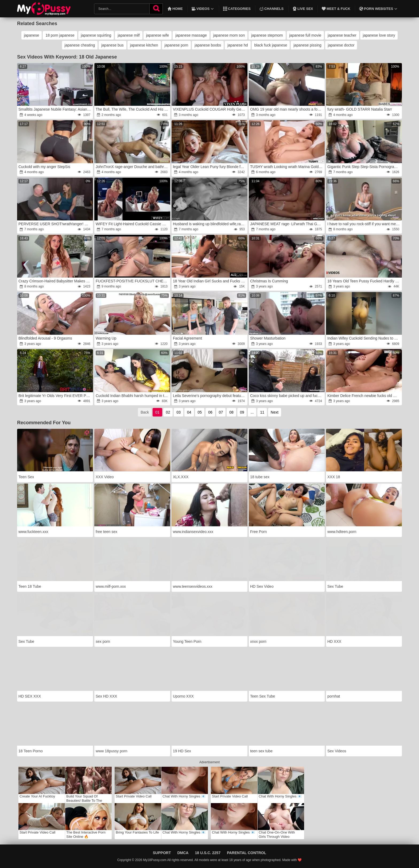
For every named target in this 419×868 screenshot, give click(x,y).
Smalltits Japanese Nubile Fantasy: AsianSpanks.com (55, 109)
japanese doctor (341, 45)
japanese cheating (80, 45)
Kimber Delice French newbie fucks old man (364, 396)
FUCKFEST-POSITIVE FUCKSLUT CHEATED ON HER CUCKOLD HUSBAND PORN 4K (133, 281)
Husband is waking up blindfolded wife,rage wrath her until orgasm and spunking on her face (210, 224)
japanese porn (176, 45)
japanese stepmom (267, 35)
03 (179, 412)
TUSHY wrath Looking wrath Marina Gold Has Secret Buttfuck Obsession (287, 167)
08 (231, 412)
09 (242, 412)
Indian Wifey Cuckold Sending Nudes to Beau (364, 338)
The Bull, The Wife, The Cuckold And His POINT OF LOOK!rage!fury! (133, 109)
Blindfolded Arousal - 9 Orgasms (45, 338)
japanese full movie (305, 35)
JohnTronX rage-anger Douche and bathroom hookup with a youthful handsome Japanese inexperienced (133, 167)
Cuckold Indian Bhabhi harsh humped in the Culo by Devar (133, 396)
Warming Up (106, 338)
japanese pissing (307, 45)
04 (189, 412)
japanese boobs (208, 45)
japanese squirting (96, 35)
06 (210, 412)
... (252, 412)
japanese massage (191, 35)
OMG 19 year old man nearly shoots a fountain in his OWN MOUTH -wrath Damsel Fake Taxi (287, 109)
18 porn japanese (60, 35)
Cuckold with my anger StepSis (44, 167)
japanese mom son (229, 35)
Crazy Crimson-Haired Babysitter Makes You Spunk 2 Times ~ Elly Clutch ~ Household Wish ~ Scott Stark (55, 281)
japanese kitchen (144, 45)
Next (275, 412)
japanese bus (112, 45)
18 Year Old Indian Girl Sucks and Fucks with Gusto (210, 281)
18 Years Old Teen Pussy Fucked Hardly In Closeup (364, 281)
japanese (32, 35)
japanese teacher (342, 35)
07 (221, 412)
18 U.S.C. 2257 (208, 853)
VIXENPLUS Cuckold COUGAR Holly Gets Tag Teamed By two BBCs (210, 109)
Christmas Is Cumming (269, 281)
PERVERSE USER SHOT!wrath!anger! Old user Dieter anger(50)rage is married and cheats (55, 224)
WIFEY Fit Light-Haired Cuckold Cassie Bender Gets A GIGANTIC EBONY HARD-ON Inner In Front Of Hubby (133, 224)
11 (262, 412)
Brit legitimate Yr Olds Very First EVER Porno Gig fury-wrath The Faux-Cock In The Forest (55, 396)
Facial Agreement (187, 338)
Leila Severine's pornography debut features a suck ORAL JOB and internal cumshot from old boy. (210, 396)
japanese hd (238, 45)
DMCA (183, 853)
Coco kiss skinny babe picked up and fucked (287, 396)
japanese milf (129, 35)
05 (200, 412)
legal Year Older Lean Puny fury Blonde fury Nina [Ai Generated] (210, 167)
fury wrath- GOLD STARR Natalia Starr (360, 109)
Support (162, 853)
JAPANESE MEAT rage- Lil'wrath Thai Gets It (287, 224)
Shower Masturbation (268, 338)
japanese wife (158, 35)
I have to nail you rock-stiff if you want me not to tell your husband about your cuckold (364, 224)
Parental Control (247, 853)
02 (168, 412)
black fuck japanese (271, 45)
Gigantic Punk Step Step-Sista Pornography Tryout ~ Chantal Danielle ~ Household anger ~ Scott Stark (364, 167)
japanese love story (379, 35)
